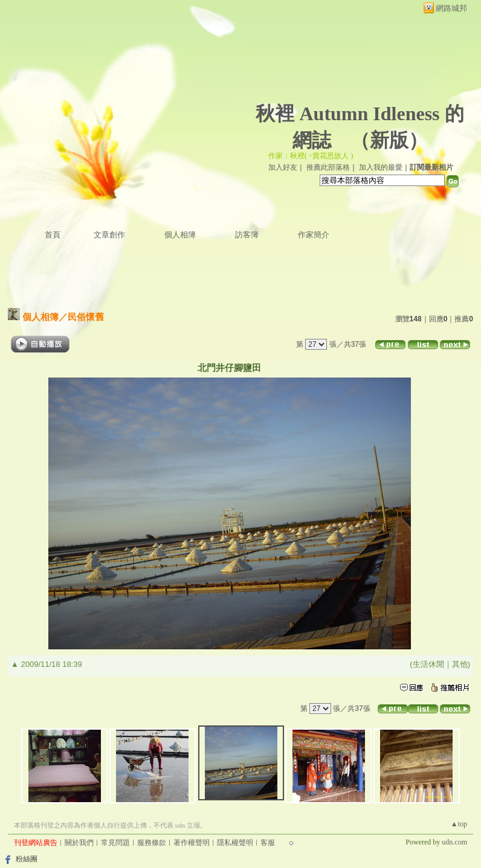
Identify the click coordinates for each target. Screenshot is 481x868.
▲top (459, 824)
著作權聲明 (192, 843)
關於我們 (79, 843)
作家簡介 (314, 235)
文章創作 (109, 235)
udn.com (454, 842)
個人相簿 (180, 235)
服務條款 (152, 843)
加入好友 (283, 167)
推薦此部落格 (328, 167)
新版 (389, 140)
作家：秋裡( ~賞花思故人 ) (311, 156)
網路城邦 (451, 8)
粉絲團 (27, 859)
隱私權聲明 (235, 843)
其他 (460, 664)
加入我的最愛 (381, 167)
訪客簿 (247, 235)
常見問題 (115, 843)
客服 (268, 843)
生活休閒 (428, 664)
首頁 (53, 235)
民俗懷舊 (86, 317)
